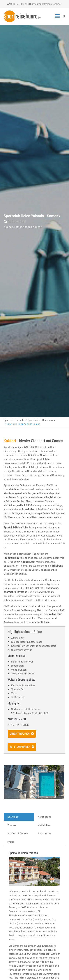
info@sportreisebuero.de (46, 4)
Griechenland (49, 420)
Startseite (22, 16)
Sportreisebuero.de (14, 420)
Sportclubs (33, 420)
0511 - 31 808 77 (17, 4)
